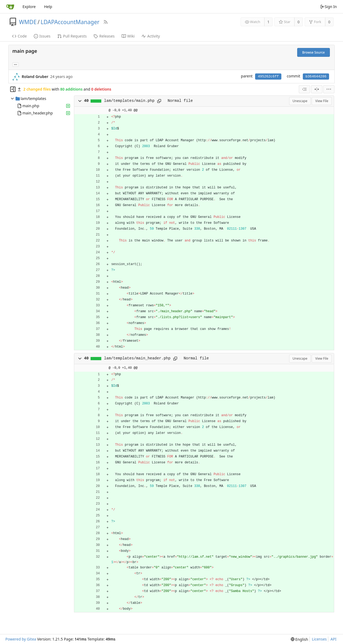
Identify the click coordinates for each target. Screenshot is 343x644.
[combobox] (304, 89)
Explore (29, 7)
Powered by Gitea (21, 639)
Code (19, 36)
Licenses (319, 639)
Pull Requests (72, 36)
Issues (42, 36)
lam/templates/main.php (129, 101)
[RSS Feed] (106, 22)
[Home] (10, 7)
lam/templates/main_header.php (137, 358)
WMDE (28, 22)
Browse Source (314, 52)
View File (322, 101)
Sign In (329, 7)
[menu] (329, 89)
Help (48, 7)
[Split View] (317, 89)
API (333, 639)
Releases (104, 36)
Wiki (128, 36)
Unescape (300, 101)
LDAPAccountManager (70, 22)
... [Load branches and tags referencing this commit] (16, 64)
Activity (151, 36)
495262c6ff (268, 77)
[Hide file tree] (13, 89)
